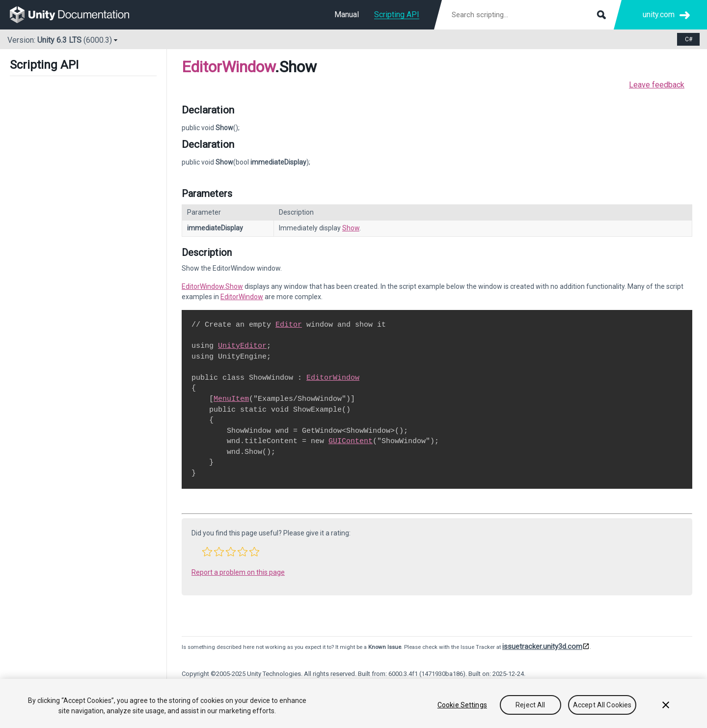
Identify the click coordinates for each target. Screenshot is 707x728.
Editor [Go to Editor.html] (289, 325)
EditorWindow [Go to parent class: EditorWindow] (228, 67)
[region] (353, 703)
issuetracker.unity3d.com (542, 646)
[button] (207, 552)
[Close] (666, 705)
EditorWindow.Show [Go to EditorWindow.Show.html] (212, 286)
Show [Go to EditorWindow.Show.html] (351, 228)
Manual (347, 14)
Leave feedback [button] (657, 85)
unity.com (659, 14)
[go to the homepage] (76, 15)
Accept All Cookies (602, 705)
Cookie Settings (462, 705)
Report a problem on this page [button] (238, 572)
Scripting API (397, 14)
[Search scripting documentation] (528, 15)
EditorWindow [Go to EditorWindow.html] (242, 297)
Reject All (530, 705)
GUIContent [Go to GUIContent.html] (351, 441)
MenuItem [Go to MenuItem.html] (231, 399)
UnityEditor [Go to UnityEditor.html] (242, 346)
